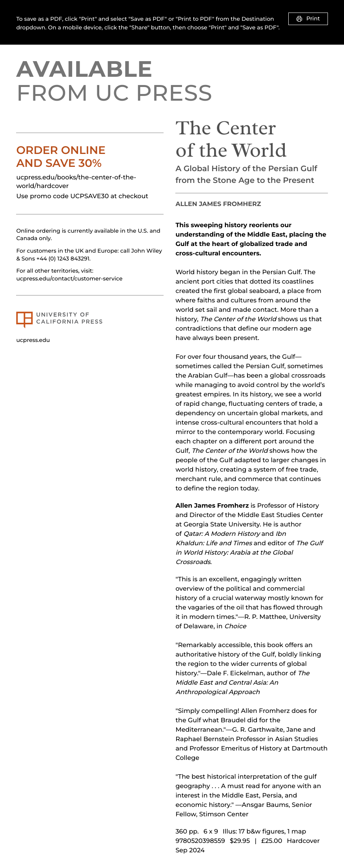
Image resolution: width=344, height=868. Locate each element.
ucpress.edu (33, 340)
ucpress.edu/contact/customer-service (69, 278)
